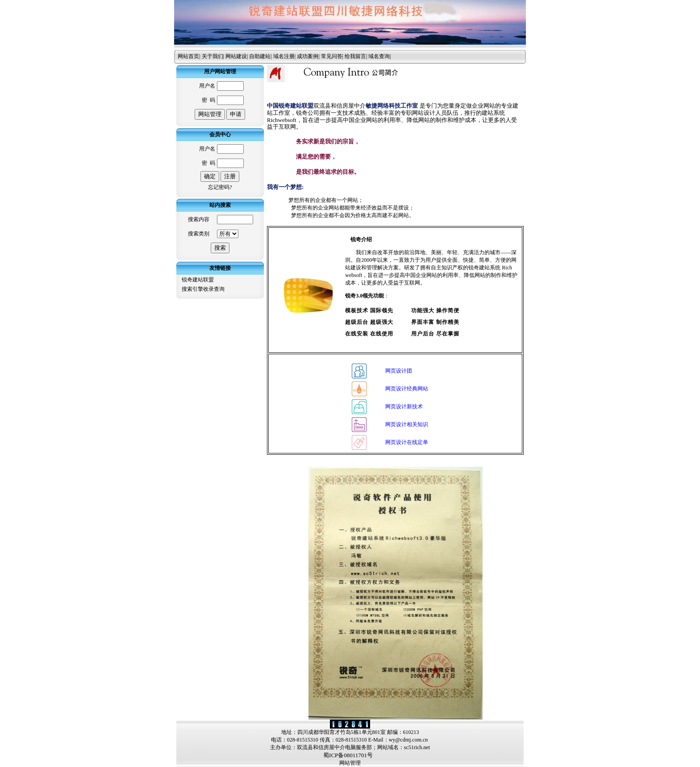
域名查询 (379, 56)
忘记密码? (220, 187)
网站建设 (236, 56)
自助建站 (260, 56)
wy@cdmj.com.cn (408, 740)
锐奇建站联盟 (198, 280)
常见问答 (332, 56)
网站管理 (350, 763)
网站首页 (188, 56)
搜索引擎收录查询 (203, 289)
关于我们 (212, 56)
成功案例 (308, 56)
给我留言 (355, 56)
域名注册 (284, 56)
